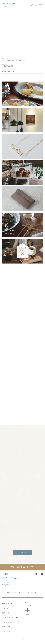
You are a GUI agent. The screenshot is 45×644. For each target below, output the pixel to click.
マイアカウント (7, 627)
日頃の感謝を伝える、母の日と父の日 (22, 59)
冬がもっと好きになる (22, 71)
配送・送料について (8, 604)
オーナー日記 (33, 592)
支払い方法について (8, 613)
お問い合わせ (6, 631)
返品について (6, 608)
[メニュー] (40, 5)
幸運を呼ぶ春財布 (22, 65)
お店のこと (22, 553)
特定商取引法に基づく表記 (10, 617)
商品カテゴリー (12, 592)
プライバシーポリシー (9, 622)
